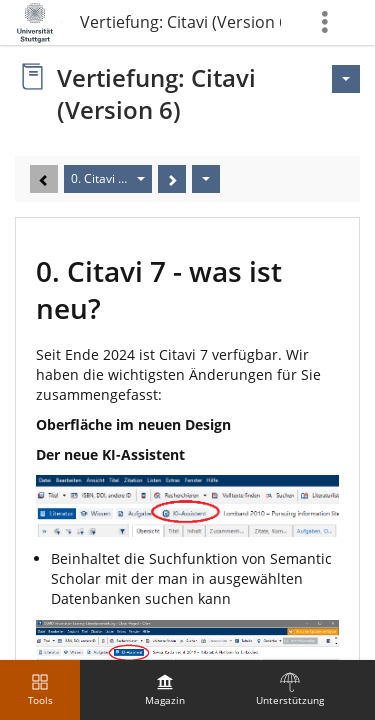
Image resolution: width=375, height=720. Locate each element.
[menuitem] (165, 690)
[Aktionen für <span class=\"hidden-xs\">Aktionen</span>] (346, 79)
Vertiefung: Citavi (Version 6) (180, 22)
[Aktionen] (206, 179)
